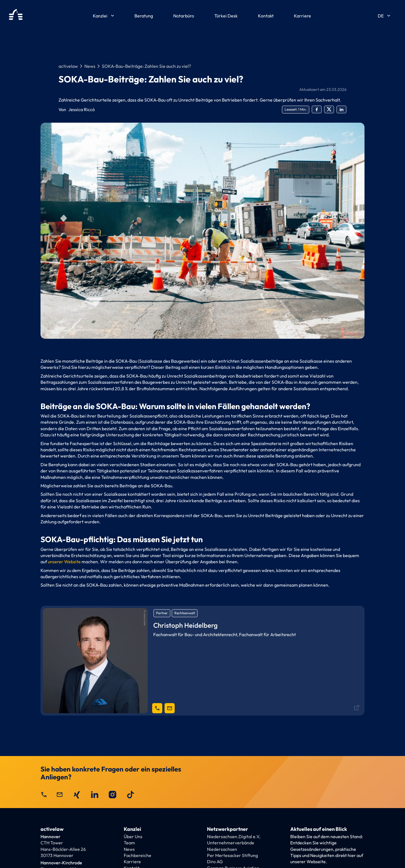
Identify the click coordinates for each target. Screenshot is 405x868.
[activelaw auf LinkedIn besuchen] (94, 795)
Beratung (144, 16)
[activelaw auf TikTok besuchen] (130, 795)
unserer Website (64, 562)
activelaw (68, 66)
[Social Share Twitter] (329, 109)
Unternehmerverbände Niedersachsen (231, 846)
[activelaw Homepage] (16, 16)
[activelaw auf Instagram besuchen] (112, 795)
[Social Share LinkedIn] (341, 109)
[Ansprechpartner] (202, 660)
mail (60, 795)
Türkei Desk (226, 16)
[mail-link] (170, 708)
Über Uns (133, 836)
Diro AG (215, 862)
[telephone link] (157, 708)
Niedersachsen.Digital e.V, (234, 836)
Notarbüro (184, 16)
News (90, 66)
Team (129, 843)
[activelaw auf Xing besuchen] (76, 795)
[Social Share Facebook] (317, 109)
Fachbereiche (138, 855)
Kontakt (266, 16)
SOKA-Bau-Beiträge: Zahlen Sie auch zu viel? (146, 66)
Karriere (302, 16)
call (44, 795)
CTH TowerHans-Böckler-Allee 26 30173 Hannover (63, 849)
